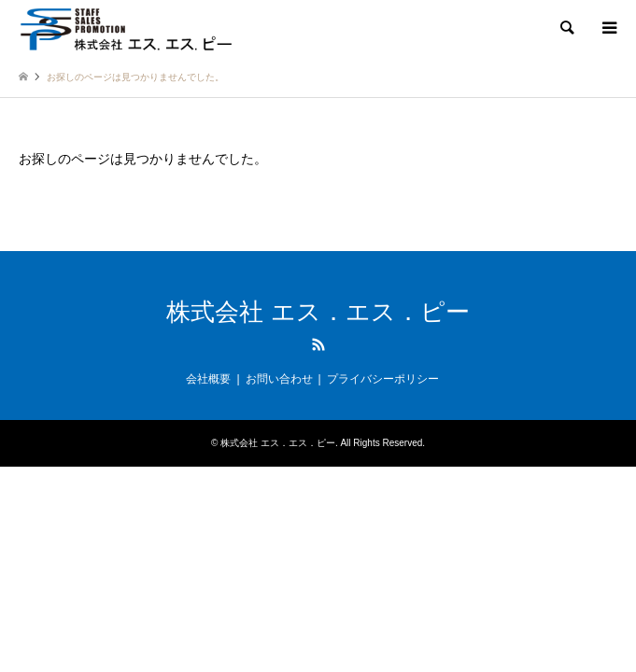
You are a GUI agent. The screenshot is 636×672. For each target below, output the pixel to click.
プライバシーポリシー (383, 379)
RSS (318, 344)
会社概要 (208, 379)
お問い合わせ (279, 379)
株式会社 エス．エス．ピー (318, 312)
